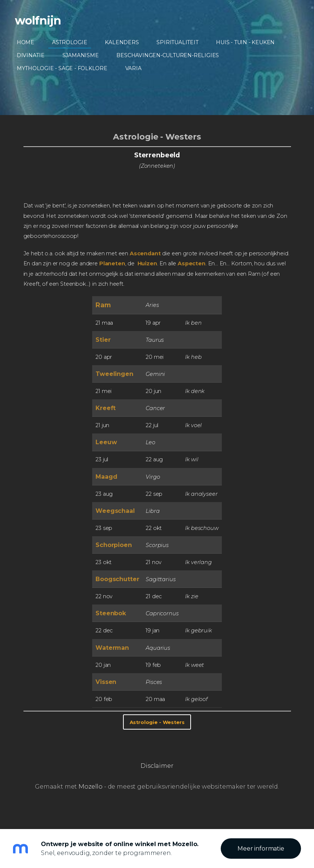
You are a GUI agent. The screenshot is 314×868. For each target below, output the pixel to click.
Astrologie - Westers (157, 137)
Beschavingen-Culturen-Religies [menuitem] (168, 55)
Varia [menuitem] (133, 68)
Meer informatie (261, 849)
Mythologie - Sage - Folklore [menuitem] (62, 68)
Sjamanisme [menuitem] (81, 55)
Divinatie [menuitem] (31, 55)
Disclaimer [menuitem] (157, 766)
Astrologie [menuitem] (70, 42)
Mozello (90, 787)
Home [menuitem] (25, 42)
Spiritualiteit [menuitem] (178, 42)
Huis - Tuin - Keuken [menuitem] (246, 42)
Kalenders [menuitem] (122, 42)
